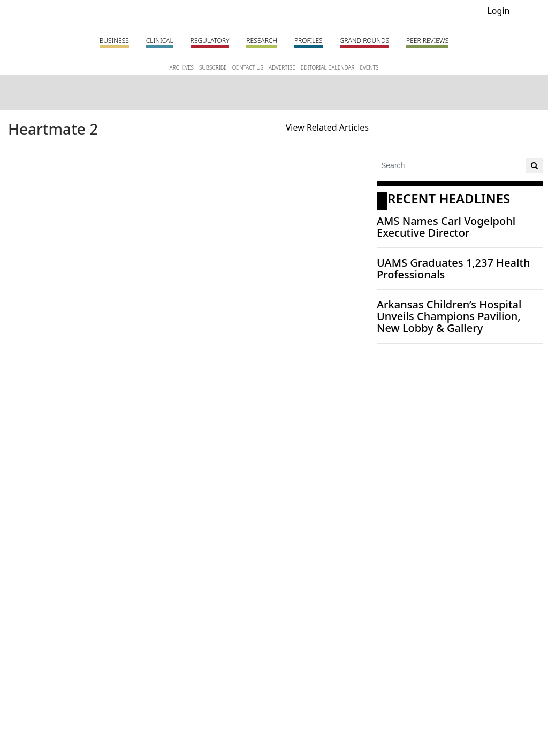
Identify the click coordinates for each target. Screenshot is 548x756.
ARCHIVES (182, 67)
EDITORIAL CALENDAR (328, 67)
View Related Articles (327, 127)
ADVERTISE (282, 67)
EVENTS (369, 67)
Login (498, 11)
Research (262, 40)
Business (114, 40)
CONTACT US (248, 67)
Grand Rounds (364, 40)
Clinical (160, 40)
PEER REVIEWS (427, 40)
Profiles (309, 40)
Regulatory (210, 40)
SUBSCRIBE (213, 67)
